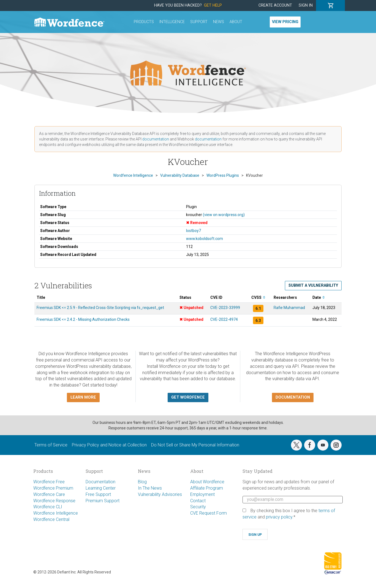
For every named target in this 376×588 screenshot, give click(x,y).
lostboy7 (194, 231)
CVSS (258, 297)
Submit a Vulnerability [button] (313, 285)
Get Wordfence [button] (188, 397)
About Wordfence (207, 482)
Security (198, 507)
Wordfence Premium (53, 488)
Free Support (98, 494)
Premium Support (103, 501)
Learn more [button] (83, 397)
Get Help (213, 5)
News (219, 22)
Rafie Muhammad (289, 308)
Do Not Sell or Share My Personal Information (195, 445)
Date (319, 297)
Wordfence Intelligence (56, 513)
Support (199, 22)
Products (144, 22)
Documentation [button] (293, 397)
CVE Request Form (209, 513)
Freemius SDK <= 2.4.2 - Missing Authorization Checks (83, 319)
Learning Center (101, 488)
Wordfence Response (54, 501)
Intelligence (172, 22)
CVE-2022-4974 (224, 319)
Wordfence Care (49, 494)
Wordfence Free (49, 482)
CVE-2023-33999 (225, 308)
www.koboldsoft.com (205, 239)
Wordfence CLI (48, 507)
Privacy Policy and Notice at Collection (109, 445)
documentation (156, 139)
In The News (150, 488)
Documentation (100, 482)
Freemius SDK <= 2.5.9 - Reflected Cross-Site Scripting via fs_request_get (100, 308)
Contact (198, 501)
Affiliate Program (207, 488)
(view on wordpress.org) (224, 215)
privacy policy (279, 517)
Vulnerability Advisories (160, 494)
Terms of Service (51, 445)
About (236, 22)
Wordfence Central (51, 519)
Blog (142, 482)
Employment (202, 494)
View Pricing (285, 22)
